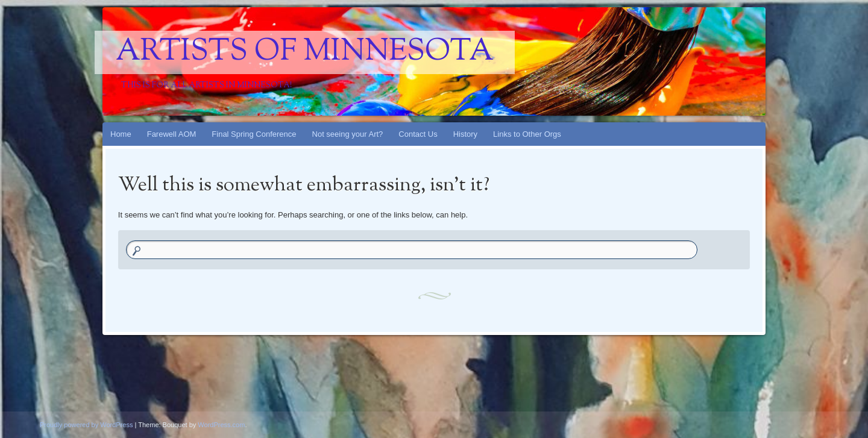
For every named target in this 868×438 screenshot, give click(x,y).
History (465, 134)
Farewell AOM (172, 134)
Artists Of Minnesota (305, 52)
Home (121, 134)
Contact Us (418, 134)
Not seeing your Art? (348, 134)
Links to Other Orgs (527, 134)
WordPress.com (221, 425)
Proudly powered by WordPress (86, 425)
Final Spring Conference (254, 134)
